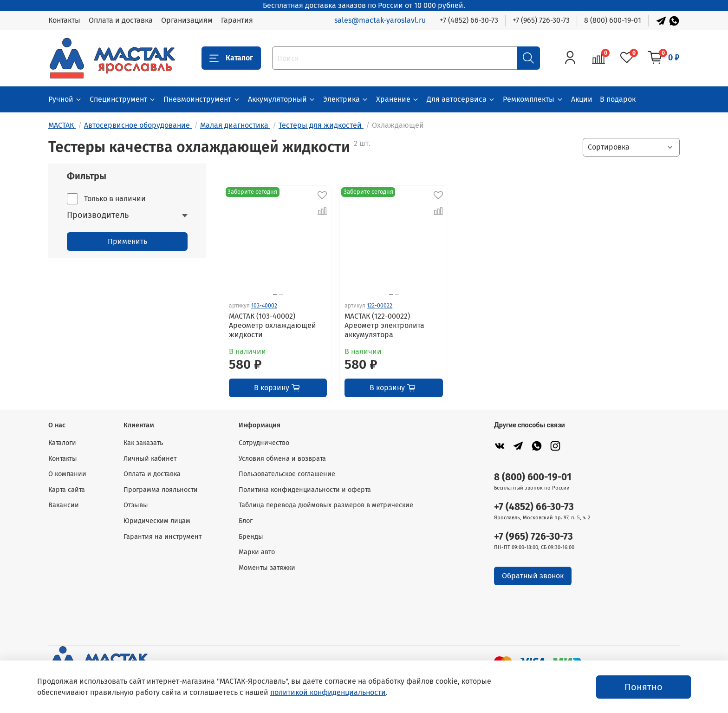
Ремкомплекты (533, 99)
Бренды (251, 537)
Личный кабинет (150, 459)
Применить (127, 241)
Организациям (187, 20)
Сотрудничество (264, 443)
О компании (67, 474)
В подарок (618, 99)
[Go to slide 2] (281, 294)
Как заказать (143, 443)
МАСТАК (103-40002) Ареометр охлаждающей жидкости (273, 325)
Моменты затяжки (267, 568)
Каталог (231, 58)
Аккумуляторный (282, 99)
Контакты (64, 20)
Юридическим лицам (157, 521)
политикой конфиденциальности (328, 692)
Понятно (643, 687)
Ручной (65, 99)
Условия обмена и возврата (282, 459)
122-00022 (380, 306)
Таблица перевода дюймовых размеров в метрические (326, 505)
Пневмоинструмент (202, 99)
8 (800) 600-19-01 (613, 20)
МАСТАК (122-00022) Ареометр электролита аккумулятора (384, 325)
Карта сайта (67, 490)
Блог (246, 521)
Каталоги (62, 443)
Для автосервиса (461, 99)
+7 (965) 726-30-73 (541, 20)
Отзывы (136, 505)
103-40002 (264, 306)
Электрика (346, 99)
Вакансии (64, 505)
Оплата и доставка (121, 20)
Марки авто (257, 552)
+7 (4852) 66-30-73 (469, 20)
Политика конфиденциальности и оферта (305, 490)
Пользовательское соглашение (287, 474)
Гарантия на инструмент (162, 537)
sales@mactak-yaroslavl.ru (380, 20)
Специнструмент (123, 99)
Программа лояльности (161, 490)
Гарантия (237, 20)
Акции (582, 99)
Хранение (398, 99)
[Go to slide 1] (275, 294)
